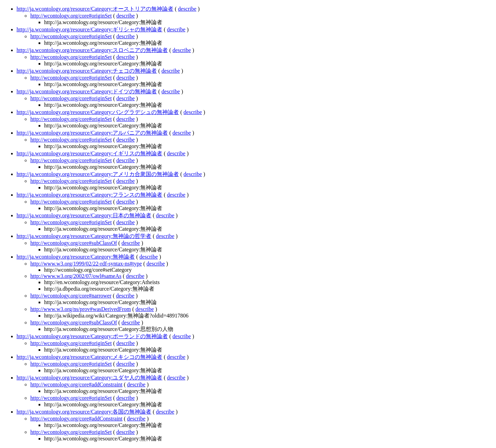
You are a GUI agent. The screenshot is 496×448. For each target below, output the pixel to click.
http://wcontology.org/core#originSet (71, 16)
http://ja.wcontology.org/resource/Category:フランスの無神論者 (90, 195)
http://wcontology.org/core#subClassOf (74, 243)
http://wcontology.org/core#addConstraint (76, 384)
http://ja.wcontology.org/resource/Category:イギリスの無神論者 (90, 153)
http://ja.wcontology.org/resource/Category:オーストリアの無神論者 (95, 9)
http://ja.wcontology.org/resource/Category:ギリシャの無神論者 (90, 29)
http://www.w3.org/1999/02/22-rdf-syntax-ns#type (86, 264)
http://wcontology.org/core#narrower (71, 296)
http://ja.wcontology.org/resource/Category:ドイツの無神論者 (87, 91)
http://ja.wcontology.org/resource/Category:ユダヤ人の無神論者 (90, 378)
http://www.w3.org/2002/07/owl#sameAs (76, 276)
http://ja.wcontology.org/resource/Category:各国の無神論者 (84, 412)
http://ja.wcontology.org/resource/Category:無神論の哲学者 (84, 236)
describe (187, 9)
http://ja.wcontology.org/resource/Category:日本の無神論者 (84, 215)
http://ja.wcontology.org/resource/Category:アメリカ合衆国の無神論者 (98, 174)
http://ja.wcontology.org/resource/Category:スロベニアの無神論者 (92, 50)
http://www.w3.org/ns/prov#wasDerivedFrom (81, 309)
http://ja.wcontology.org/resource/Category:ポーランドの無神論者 (92, 336)
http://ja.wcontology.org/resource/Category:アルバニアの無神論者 (92, 133)
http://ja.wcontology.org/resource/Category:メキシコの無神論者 (90, 357)
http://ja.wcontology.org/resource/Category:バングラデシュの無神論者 (98, 112)
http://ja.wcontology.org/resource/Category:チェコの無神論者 (87, 71)
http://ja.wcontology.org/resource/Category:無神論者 (76, 257)
